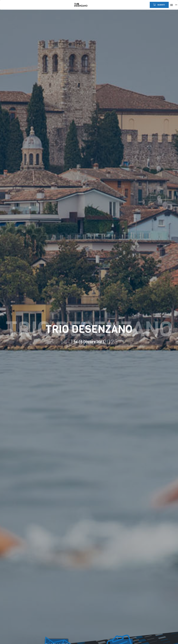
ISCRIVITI (159, 5)
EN (176, 5)
